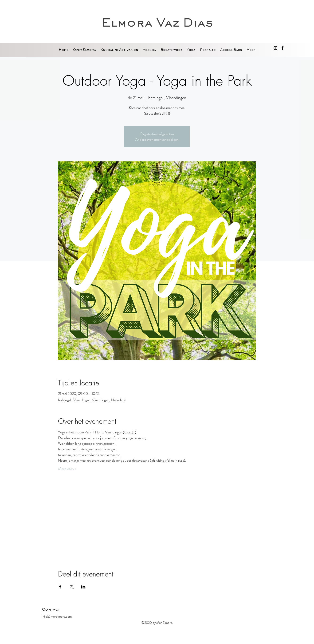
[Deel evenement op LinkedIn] (83, 587)
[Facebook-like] (243, 611)
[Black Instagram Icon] (275, 48)
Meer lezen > (67, 469)
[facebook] (283, 48)
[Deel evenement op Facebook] (60, 587)
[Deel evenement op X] (72, 587)
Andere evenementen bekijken (157, 139)
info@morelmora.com (57, 616)
